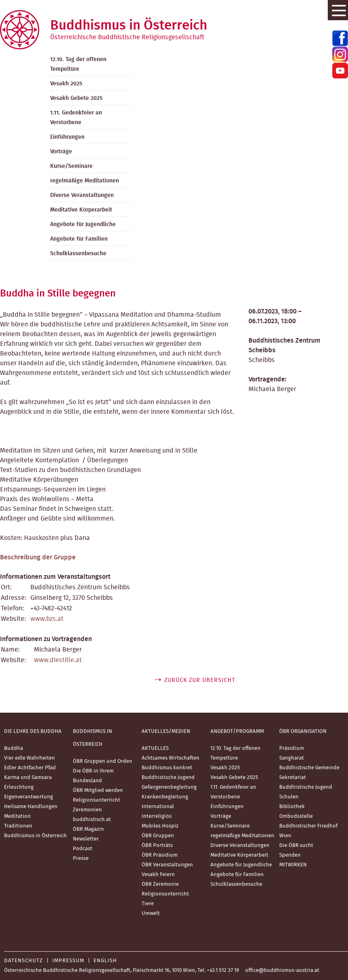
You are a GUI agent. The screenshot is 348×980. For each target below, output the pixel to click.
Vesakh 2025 (66, 84)
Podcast (83, 849)
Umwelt (151, 913)
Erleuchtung (19, 787)
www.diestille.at (58, 660)
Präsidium (292, 748)
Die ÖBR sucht (296, 846)
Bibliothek (292, 807)
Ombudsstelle (296, 816)
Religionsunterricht (97, 800)
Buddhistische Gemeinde (309, 768)
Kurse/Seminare (71, 166)
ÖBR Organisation (303, 731)
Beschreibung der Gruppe (38, 557)
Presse (81, 858)
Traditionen (18, 826)
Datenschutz (23, 961)
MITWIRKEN (293, 865)
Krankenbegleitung (165, 797)
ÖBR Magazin (88, 829)
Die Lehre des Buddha (33, 731)
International (158, 807)
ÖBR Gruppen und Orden (103, 761)
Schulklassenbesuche (78, 254)
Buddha (14, 748)
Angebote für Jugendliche (83, 224)
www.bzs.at (47, 619)
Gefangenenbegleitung (169, 787)
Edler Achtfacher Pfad (30, 768)
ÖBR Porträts (157, 846)
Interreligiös (157, 816)
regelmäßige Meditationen (85, 181)
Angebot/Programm (237, 731)
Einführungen (67, 137)
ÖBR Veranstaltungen (167, 865)
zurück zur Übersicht (200, 680)
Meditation (17, 816)
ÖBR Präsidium (160, 855)
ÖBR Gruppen (158, 836)
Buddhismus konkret (167, 768)
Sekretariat (293, 778)
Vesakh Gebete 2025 (76, 98)
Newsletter (86, 839)
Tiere (148, 904)
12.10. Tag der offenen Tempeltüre (78, 64)
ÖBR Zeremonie (160, 884)
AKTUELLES (155, 748)
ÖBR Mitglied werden (98, 791)
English (105, 961)
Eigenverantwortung (29, 797)
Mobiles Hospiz (160, 826)
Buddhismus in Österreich (35, 836)
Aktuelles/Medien (166, 731)
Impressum (68, 961)
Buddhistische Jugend (168, 778)
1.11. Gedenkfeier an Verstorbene (76, 118)
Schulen (289, 797)
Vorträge (61, 152)
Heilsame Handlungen (31, 807)
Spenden (290, 855)
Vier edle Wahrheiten (30, 758)
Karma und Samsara (28, 778)
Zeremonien (87, 810)
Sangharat (292, 758)
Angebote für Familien (79, 239)
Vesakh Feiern (158, 875)
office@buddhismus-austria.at (282, 970)
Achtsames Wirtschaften (171, 758)
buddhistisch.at (92, 820)
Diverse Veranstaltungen (82, 195)
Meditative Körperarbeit (81, 210)
